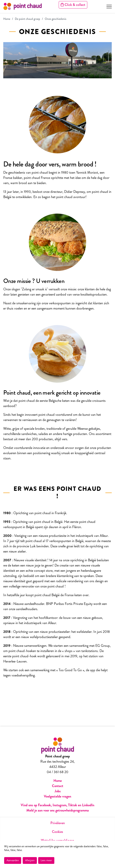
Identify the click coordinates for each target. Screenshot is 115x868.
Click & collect (73, 5)
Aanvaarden (13, 860)
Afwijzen (30, 860)
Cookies (58, 832)
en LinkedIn (86, 805)
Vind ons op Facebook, (37, 805)
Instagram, (60, 805)
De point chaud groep (27, 19)
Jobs (58, 791)
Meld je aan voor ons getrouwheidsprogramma (58, 810)
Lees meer (46, 860)
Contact (58, 786)
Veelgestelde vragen (58, 796)
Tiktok (73, 805)
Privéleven (58, 823)
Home (7, 19)
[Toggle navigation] (109, 7)
